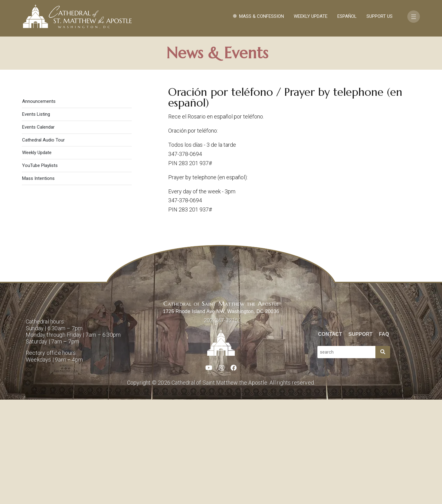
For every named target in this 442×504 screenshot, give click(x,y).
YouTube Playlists (40, 270)
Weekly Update (311, 16)
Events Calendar (38, 231)
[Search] (383, 456)
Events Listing (36, 219)
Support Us (380, 16)
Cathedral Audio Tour (43, 244)
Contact (330, 438)
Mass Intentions (38, 283)
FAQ (384, 438)
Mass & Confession (262, 16)
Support (361, 438)
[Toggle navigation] (414, 17)
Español (347, 16)
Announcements (39, 206)
